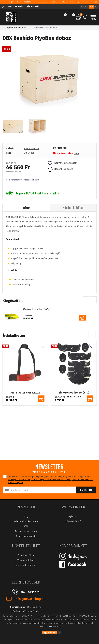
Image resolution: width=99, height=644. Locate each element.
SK (82, 7)
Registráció (73, 519)
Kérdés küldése (73, 207)
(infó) (76, 154)
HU (91, 7)
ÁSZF (26, 528)
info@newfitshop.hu (30, 601)
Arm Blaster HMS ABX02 (25, 390)
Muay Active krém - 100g (36, 309)
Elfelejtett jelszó (73, 523)
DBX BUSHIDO (31, 149)
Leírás (26, 207)
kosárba (82, 318)
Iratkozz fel (86, 492)
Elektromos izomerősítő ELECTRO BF (74, 392)
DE (96, 7)
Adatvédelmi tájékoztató (26, 523)
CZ (86, 7)
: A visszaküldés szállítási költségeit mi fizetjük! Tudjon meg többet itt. (48, 2)
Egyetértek (49, 632)
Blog (26, 519)
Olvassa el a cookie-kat (49, 627)
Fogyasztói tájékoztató (26, 533)
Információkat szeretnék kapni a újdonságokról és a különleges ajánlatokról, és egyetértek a (50, 482)
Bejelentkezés (33, 6)
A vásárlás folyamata (26, 538)
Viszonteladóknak (26, 562)
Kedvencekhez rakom (63, 163)
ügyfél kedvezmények (26, 567)
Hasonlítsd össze (60, 169)
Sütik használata (26, 557)
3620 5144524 (30, 594)
